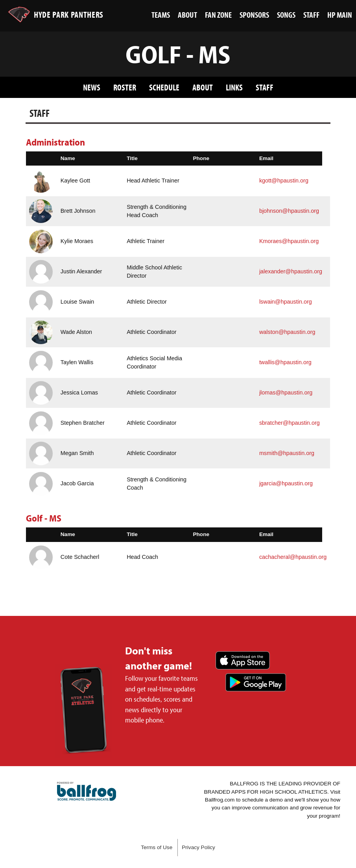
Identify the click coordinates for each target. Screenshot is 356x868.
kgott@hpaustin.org (284, 181)
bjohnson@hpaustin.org (289, 211)
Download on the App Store (243, 660)
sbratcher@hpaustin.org (290, 423)
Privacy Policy (198, 847)
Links (234, 87)
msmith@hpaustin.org (287, 453)
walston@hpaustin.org (287, 332)
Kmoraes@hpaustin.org (289, 241)
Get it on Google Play (256, 682)
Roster (125, 87)
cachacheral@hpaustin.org (293, 557)
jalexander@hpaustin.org (291, 271)
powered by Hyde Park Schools (87, 791)
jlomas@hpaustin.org (286, 393)
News (92, 87)
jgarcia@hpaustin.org (286, 483)
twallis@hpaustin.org (285, 362)
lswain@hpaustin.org (286, 302)
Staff (265, 87)
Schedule (164, 87)
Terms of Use (157, 847)
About (203, 87)
